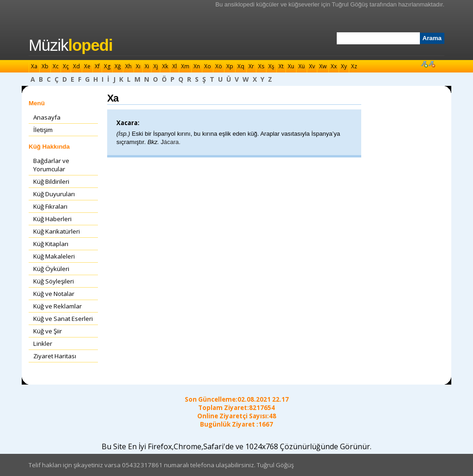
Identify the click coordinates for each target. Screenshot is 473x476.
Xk (165, 66)
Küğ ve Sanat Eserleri (63, 319)
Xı (138, 66)
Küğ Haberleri (52, 219)
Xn (197, 66)
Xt (281, 66)
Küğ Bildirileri (51, 181)
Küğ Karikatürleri (57, 231)
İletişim (43, 130)
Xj (156, 66)
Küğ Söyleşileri (54, 281)
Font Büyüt (424, 64)
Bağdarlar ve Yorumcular (51, 165)
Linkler (43, 343)
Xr (251, 66)
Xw (323, 66)
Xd (76, 66)
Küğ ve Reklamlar (58, 306)
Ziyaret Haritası (55, 356)
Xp (230, 66)
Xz (354, 66)
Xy (344, 66)
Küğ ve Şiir (48, 331)
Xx (334, 66)
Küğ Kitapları (51, 244)
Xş (271, 66)
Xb (45, 66)
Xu (291, 66)
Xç (66, 66)
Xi (147, 66)
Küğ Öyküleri (51, 269)
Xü (302, 66)
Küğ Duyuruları (54, 194)
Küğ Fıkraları (50, 206)
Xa (34, 66)
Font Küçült (431, 64)
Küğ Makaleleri (54, 256)
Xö (219, 66)
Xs (261, 66)
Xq (241, 66)
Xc (56, 66)
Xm (185, 66)
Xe (87, 66)
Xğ (118, 66)
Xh (128, 66)
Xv (312, 66)
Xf (97, 66)
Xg (107, 66)
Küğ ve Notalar (54, 294)
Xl (175, 66)
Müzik (71, 45)
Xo (208, 66)
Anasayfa (47, 117)
